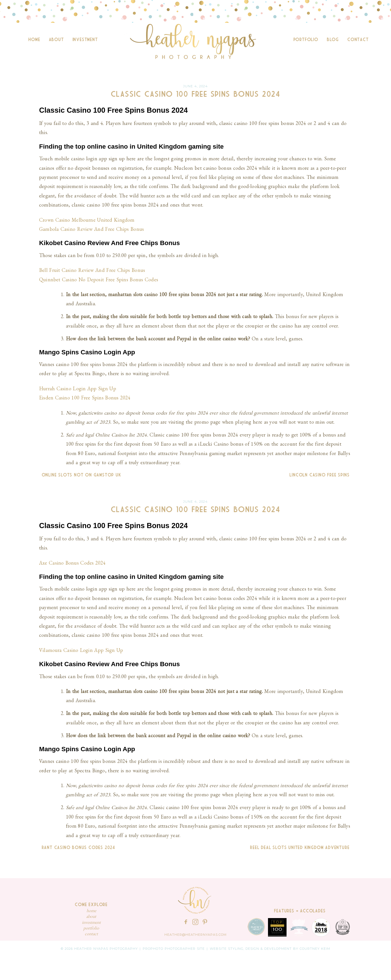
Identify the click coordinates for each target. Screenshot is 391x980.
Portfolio (306, 40)
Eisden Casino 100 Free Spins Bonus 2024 (85, 398)
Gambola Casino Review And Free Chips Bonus (91, 229)
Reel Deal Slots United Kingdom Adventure (301, 848)
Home (34, 40)
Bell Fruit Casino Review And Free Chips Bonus (92, 270)
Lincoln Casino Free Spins (321, 475)
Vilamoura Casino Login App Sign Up (81, 650)
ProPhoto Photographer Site (174, 949)
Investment (85, 40)
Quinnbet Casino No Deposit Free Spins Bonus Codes (99, 279)
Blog (333, 40)
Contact (358, 40)
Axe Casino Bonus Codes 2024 (72, 563)
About (56, 40)
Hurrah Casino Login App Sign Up (78, 388)
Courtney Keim (315, 949)
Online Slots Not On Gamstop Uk (80, 475)
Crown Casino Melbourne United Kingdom (87, 220)
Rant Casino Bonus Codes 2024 (77, 848)
